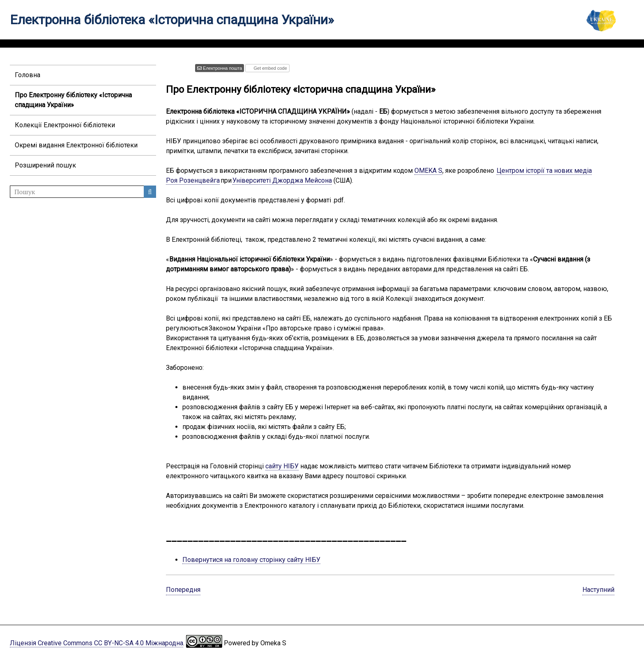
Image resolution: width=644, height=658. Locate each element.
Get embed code (269, 68)
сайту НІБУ (282, 466)
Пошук (150, 192)
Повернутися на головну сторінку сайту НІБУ (251, 560)
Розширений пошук (45, 165)
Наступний (598, 590)
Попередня (183, 590)
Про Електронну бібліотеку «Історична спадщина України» (73, 100)
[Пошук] (83, 192)
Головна (28, 75)
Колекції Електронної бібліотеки (65, 125)
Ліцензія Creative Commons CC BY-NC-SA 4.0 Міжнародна (97, 643)
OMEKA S (428, 171)
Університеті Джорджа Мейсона (282, 180)
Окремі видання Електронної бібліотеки (76, 145)
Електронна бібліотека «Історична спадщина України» (172, 20)
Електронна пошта (222, 68)
